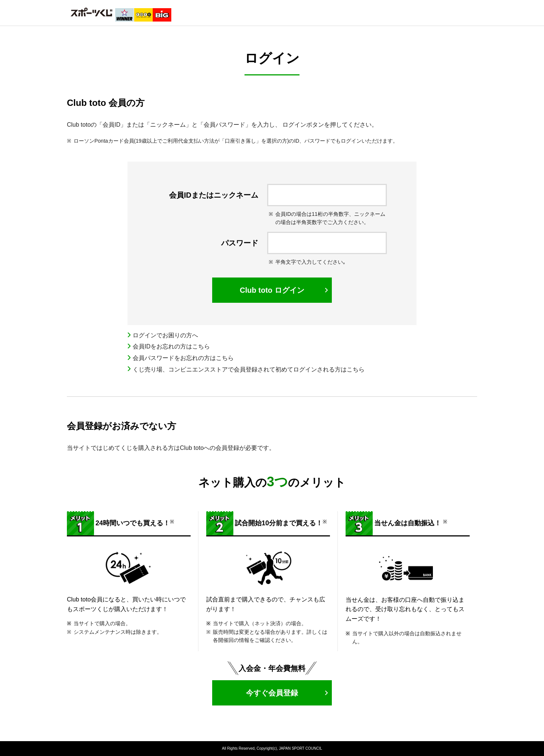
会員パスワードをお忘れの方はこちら (183, 358)
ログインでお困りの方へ (165, 335)
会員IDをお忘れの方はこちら (171, 346)
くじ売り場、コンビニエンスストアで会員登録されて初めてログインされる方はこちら (249, 369)
